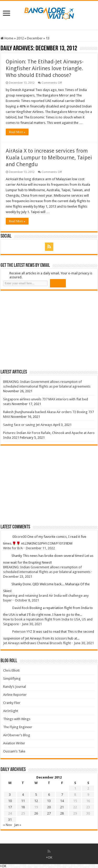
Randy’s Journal (15, 687)
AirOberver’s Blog (17, 735)
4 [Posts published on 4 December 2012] (23, 795)
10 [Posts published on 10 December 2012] (10, 801)
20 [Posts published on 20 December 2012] (49, 807)
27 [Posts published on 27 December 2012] (49, 813)
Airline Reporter (15, 695)
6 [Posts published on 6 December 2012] (49, 795)
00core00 (19, 537)
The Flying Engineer (18, 727)
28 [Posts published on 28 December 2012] (62, 813)
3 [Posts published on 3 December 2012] (10, 795)
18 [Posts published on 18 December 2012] (23, 807)
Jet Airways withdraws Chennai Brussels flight (37, 643)
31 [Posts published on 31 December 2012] (10, 820)
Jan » (18, 825)
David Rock (21, 608)
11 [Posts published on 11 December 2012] (23, 801)
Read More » (17, 132)
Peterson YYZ (22, 632)
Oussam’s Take (14, 751)
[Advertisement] (40, 330)
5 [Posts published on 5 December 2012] (36, 795)
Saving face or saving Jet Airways (28, 425)
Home (7, 38)
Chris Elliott (11, 670)
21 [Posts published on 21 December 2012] (62, 807)
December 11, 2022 (40, 548)
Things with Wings (17, 719)
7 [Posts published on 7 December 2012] (62, 795)
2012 (20, 38)
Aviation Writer (14, 743)
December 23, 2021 (18, 577)
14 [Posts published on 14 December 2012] (62, 801)
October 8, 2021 (27, 600)
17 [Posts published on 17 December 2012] (10, 807)
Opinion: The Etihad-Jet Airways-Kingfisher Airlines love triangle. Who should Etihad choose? (45, 68)
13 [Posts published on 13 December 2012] (49, 801)
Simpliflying (12, 679)
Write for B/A (13, 548)
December (35, 38)
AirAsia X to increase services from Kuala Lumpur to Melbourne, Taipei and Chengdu (49, 158)
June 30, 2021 (32, 624)
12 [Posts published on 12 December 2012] (36, 801)
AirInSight (11, 711)
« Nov (7, 825)
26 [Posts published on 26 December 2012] (36, 813)
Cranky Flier (12, 703)
